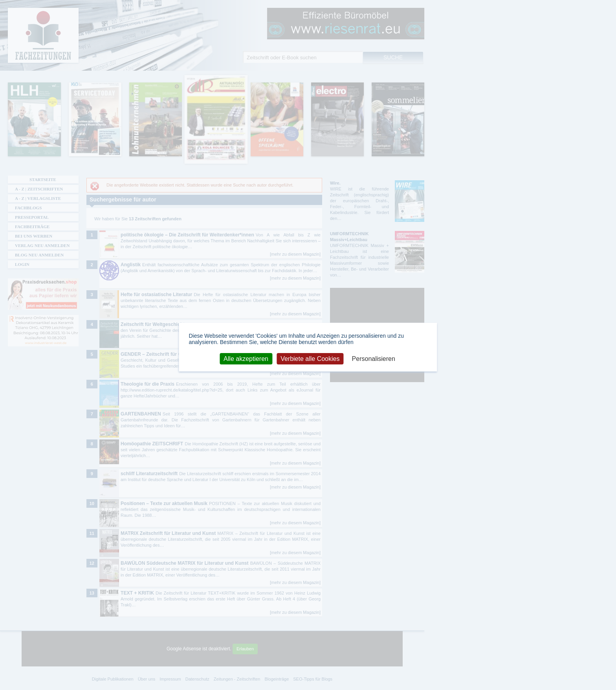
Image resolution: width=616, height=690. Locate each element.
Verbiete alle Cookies (310, 358)
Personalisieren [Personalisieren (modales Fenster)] (374, 358)
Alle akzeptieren (246, 358)
